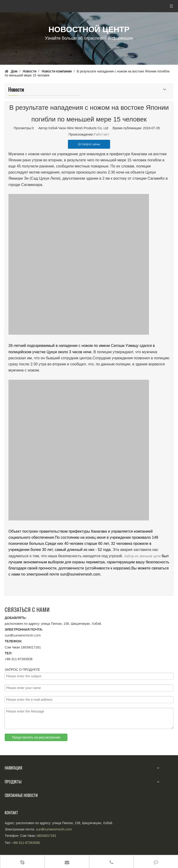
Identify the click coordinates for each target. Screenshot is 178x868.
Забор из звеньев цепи (142, 556)
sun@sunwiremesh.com (23, 635)
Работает (102, 134)
